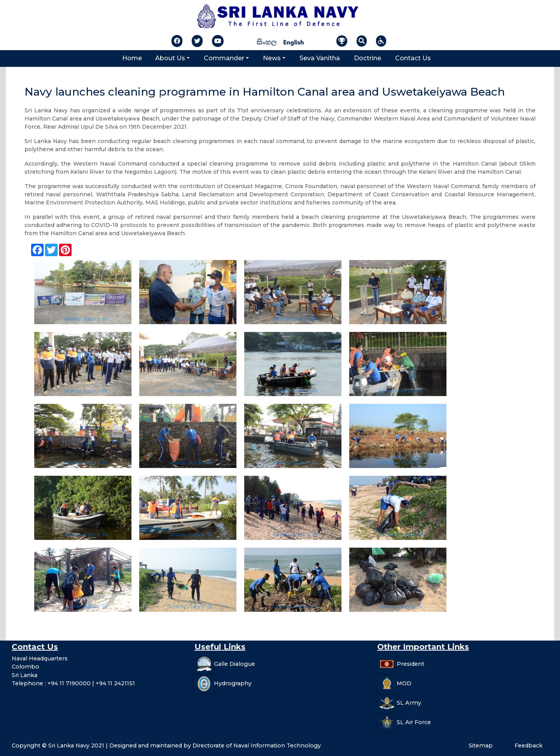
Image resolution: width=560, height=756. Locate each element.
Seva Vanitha (320, 58)
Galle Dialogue (234, 663)
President (410, 663)
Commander (224, 58)
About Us (170, 58)
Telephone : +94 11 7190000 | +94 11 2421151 (73, 683)
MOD (404, 683)
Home (132, 58)
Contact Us (413, 58)
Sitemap (481, 746)
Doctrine (367, 58)
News (272, 58)
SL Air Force (414, 722)
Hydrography (233, 683)
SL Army (409, 702)
